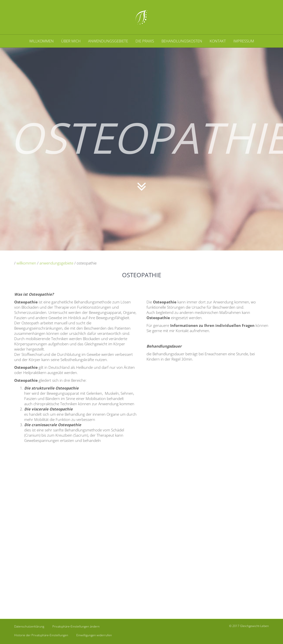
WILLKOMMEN (41, 41)
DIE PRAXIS (145, 41)
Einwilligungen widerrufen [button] (94, 635)
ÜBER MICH (71, 41)
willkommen (26, 263)
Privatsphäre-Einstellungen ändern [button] (76, 626)
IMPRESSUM (244, 41)
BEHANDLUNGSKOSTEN (182, 41)
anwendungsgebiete (56, 263)
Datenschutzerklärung (29, 626)
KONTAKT (218, 41)
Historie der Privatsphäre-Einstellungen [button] (41, 635)
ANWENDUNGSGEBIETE (108, 41)
